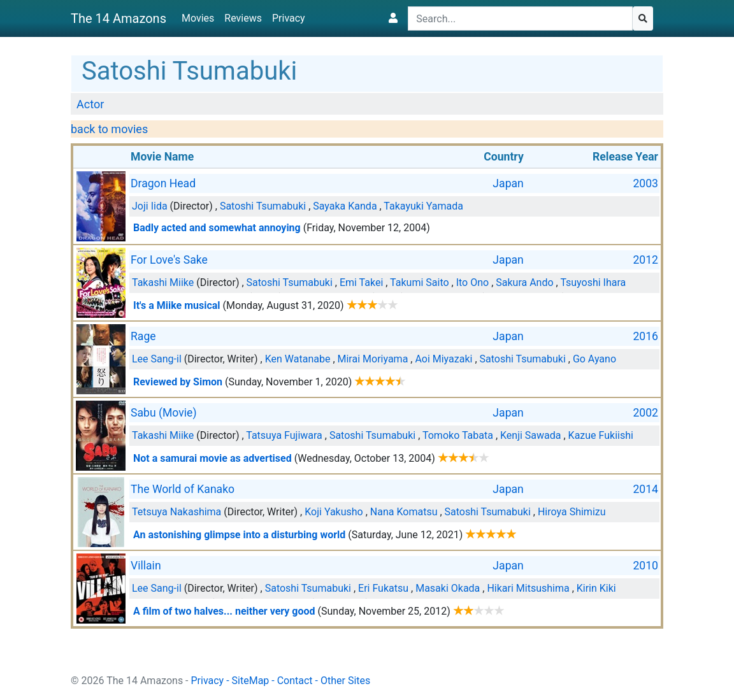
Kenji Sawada (531, 435)
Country (504, 157)
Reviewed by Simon (178, 382)
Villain (146, 566)
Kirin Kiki (596, 588)
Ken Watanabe (298, 359)
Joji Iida (150, 206)
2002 (645, 413)
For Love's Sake (169, 260)
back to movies (109, 129)
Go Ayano (594, 359)
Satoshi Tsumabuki (263, 206)
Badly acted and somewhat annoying (217, 228)
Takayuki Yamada (423, 206)
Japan (508, 183)
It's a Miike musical (177, 305)
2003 (645, 183)
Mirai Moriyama (373, 359)
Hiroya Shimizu (572, 512)
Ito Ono (473, 282)
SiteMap (251, 681)
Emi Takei (361, 282)
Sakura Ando (524, 282)
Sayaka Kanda (345, 206)
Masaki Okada (448, 588)
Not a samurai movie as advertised (212, 458)
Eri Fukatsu (383, 588)
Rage (143, 336)
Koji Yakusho (334, 512)
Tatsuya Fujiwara (284, 435)
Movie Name (162, 157)
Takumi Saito (419, 282)
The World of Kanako (183, 489)
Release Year (625, 157)
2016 (645, 336)
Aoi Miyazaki (443, 359)
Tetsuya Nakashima (176, 512)
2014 (645, 489)
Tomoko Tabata (458, 435)
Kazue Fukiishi (601, 435)
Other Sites (345, 681)
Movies (198, 18)
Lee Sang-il (157, 359)
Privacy (289, 18)
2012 (645, 260)
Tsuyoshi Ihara (593, 282)
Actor (90, 104)
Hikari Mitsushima (528, 588)
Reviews (243, 18)
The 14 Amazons (119, 18)
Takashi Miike (163, 282)
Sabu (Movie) (164, 413)
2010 (645, 566)
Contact (295, 681)
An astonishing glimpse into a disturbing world (239, 535)
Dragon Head (163, 183)
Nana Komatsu (404, 512)
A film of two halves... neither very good (224, 611)
